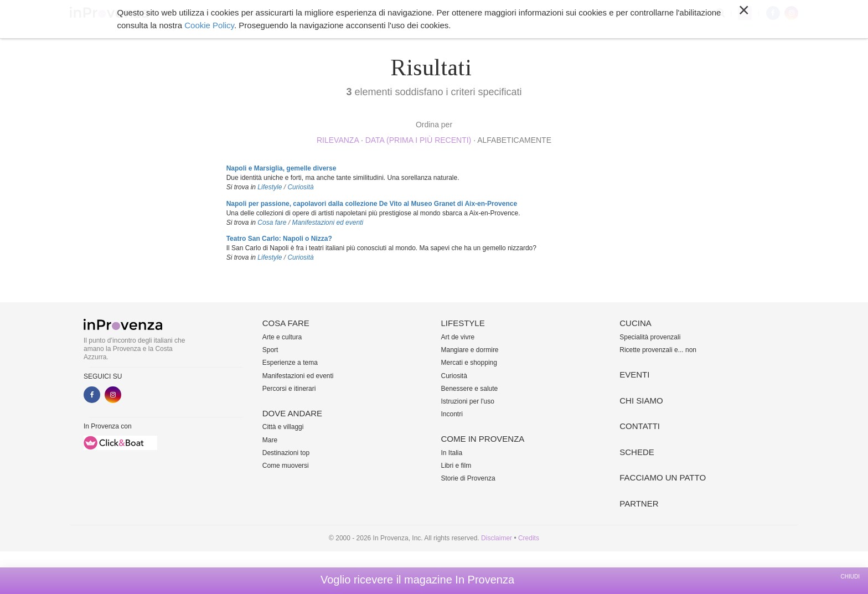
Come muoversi (286, 466)
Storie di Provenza (468, 478)
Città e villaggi (283, 427)
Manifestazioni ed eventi (327, 223)
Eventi (526, 13)
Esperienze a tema (290, 363)
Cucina (489, 13)
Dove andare (315, 13)
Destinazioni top (286, 453)
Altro (606, 13)
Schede (637, 452)
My (745, 13)
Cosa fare (260, 13)
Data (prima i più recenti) (418, 140)
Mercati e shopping (469, 363)
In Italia (452, 453)
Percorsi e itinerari (289, 389)
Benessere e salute (470, 389)
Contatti (640, 426)
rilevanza (338, 140)
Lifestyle (368, 13)
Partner (639, 503)
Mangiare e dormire (470, 350)
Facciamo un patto (663, 477)
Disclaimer (497, 538)
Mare (270, 440)
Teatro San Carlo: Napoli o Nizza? (279, 239)
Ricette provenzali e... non (658, 350)
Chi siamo (567, 13)
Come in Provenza (431, 13)
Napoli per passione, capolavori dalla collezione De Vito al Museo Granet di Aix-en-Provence (372, 204)
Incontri (452, 414)
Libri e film (456, 466)
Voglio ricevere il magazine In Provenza (417, 580)
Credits (529, 538)
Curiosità (300, 187)
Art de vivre (458, 337)
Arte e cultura (282, 337)
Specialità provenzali (650, 337)
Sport (270, 350)
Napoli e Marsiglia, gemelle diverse (281, 168)
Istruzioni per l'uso (468, 401)
